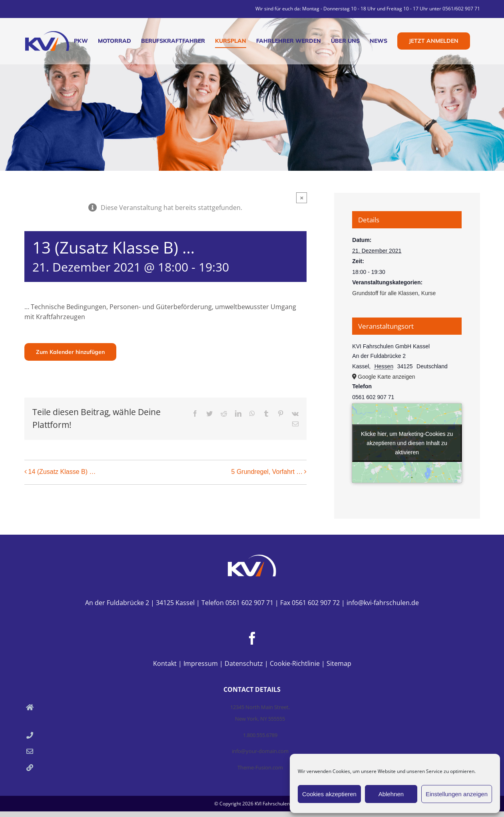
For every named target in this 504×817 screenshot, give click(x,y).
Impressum (201, 663)
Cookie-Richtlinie (295, 663)
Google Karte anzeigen (386, 377)
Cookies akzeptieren (329, 794)
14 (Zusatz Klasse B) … (62, 472)
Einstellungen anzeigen (457, 794)
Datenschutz (244, 663)
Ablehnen (391, 794)
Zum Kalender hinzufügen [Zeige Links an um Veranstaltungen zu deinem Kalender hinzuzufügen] (70, 352)
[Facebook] (252, 638)
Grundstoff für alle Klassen (385, 293)
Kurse (429, 293)
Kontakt (165, 663)
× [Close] (302, 198)
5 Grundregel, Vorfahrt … (267, 472)
